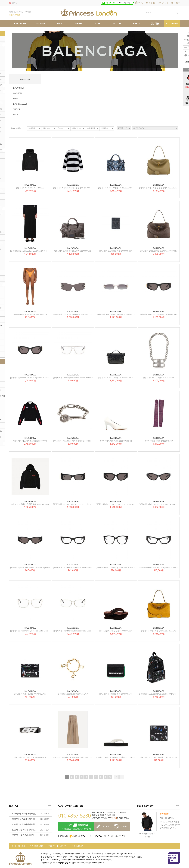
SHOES (17, 109)
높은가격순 (91, 128)
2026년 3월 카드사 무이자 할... (24, 819)
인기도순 (46, 128)
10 (110, 777)
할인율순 (105, 128)
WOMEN (17, 93)
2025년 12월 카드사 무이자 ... (24, 830)
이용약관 (52, 846)
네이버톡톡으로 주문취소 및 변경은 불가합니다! (76, 827)
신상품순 (32, 128)
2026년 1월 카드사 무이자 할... (24, 824)
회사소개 (22, 846)
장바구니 (164, 3)
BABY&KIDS (19, 88)
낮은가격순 (76, 128)
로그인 (141, 3)
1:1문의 (114, 818)
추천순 (60, 128)
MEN (16, 99)
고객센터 (177, 3)
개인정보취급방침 (37, 846)
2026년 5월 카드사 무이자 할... (24, 814)
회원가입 (152, 3)
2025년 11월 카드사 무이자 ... (24, 835)
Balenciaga (25, 80)
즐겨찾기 (15, 3)
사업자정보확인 (78, 846)
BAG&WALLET (20, 104)
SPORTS (17, 115)
